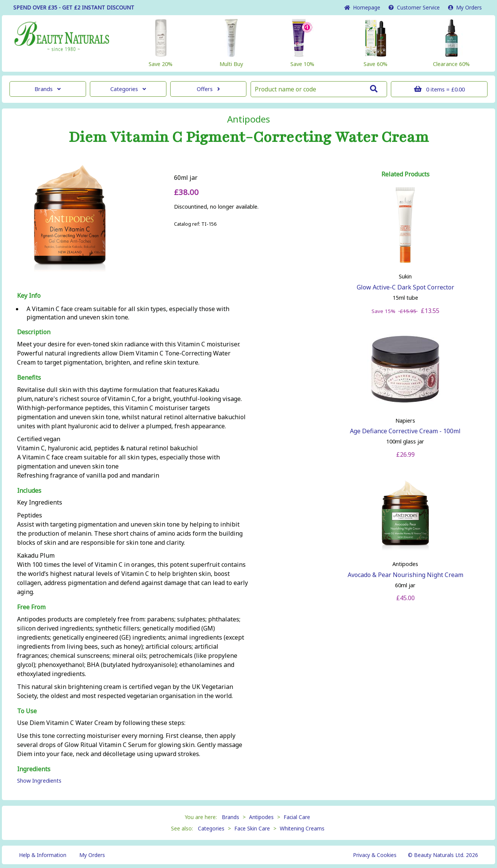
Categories (128, 89)
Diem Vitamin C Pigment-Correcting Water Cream (249, 137)
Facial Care (297, 817)
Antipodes (248, 119)
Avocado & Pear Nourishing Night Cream (405, 575)
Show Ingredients (39, 781)
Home (362, 7)
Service (414, 7)
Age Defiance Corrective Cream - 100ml (405, 431)
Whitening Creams (302, 828)
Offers (208, 89)
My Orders (465, 7)
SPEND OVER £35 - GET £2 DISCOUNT (74, 7)
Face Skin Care (252, 828)
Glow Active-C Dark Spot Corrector (405, 287)
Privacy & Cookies (375, 855)
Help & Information (43, 855)
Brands (48, 89)
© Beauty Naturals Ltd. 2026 (443, 855)
